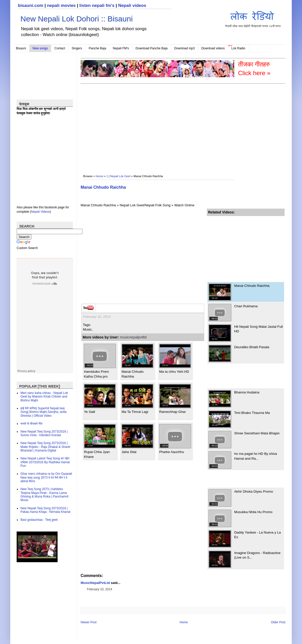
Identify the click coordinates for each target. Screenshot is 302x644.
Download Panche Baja (152, 48)
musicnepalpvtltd (133, 337)
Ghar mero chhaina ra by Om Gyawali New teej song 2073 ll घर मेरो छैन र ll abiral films (46, 477)
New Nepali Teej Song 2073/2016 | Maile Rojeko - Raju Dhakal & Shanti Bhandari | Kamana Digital (45, 447)
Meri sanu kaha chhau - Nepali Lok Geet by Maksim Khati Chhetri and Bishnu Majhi (44, 397)
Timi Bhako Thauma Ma (252, 413)
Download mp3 (185, 48)
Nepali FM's (121, 48)
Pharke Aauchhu (172, 452)
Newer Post (89, 622)
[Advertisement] (143, 126)
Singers (77, 48)
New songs (40, 48)
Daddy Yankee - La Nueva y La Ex (257, 535)
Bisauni (21, 48)
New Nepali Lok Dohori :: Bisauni (77, 19)
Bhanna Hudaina (247, 392)
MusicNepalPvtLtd (95, 583)
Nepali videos (132, 5)
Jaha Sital (129, 452)
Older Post (278, 622)
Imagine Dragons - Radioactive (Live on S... (257, 555)
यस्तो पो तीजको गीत (31, 424)
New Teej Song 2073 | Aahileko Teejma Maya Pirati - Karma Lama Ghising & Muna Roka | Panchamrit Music (44, 495)
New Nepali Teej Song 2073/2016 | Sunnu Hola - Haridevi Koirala (44, 433)
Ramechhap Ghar (172, 412)
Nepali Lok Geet (120, 176)
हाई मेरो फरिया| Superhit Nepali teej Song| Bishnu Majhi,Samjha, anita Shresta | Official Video (44, 412)
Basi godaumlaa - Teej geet (39, 520)
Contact (60, 48)
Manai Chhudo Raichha (103, 187)
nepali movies (61, 5)
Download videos (213, 48)
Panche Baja (98, 48)
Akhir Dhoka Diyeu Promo (254, 492)
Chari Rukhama (246, 306)
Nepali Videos (40, 212)
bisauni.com (31, 5)
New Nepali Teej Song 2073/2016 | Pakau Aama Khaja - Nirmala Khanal (45, 510)
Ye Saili (90, 412)
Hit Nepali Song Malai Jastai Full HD (258, 329)
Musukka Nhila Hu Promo (253, 512)
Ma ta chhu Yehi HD (174, 372)
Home (99, 176)
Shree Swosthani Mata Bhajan (257, 433)
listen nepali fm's (97, 5)
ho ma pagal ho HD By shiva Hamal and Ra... (256, 456)
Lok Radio (238, 48)
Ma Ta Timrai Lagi (135, 412)
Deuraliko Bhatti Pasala (252, 347)
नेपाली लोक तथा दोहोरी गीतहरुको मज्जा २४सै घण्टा (253, 18)
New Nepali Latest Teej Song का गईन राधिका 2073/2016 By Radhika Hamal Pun (45, 462)
